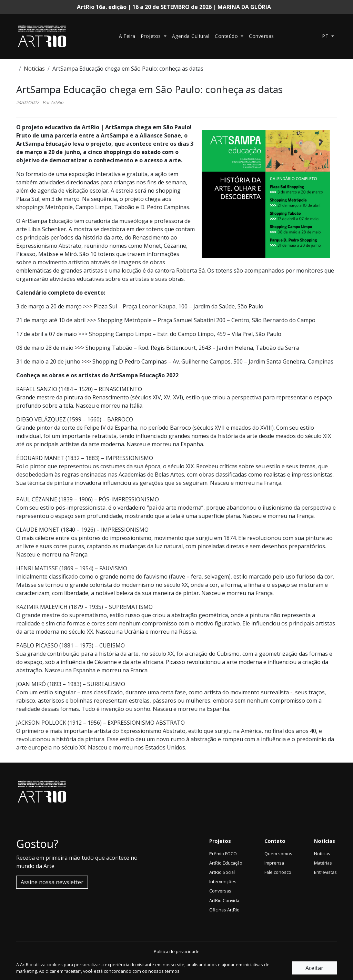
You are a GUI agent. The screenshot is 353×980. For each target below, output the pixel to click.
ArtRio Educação (226, 863)
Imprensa (274, 863)
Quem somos (278, 854)
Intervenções (223, 881)
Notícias (34, 69)
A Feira (127, 36)
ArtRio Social (222, 872)
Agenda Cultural (191, 36)
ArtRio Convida (224, 900)
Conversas (261, 36)
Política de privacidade (177, 951)
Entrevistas (325, 872)
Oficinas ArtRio (224, 910)
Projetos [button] (152, 36)
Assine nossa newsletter (52, 882)
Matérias (323, 863)
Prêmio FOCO (223, 854)
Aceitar (314, 968)
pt (326, 36)
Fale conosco (278, 872)
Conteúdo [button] (227, 36)
